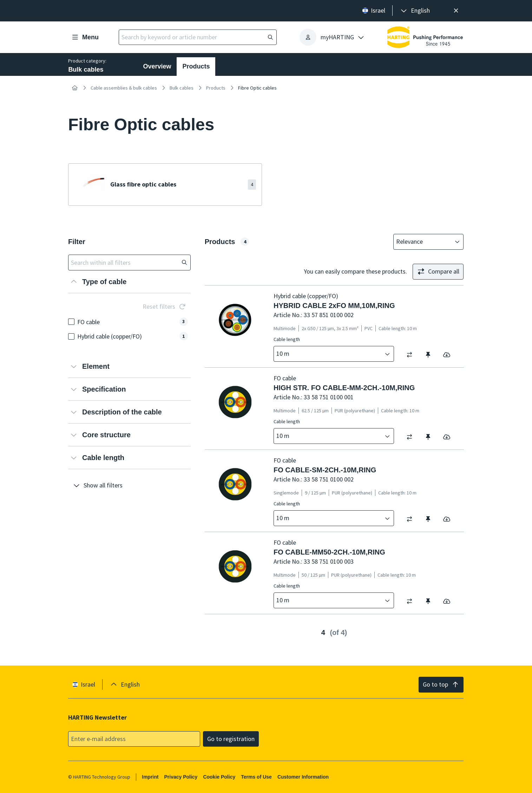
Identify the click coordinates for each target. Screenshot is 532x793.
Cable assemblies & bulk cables (124, 88)
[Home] (74, 88)
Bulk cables (182, 88)
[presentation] (415, 11)
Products (196, 66)
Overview (157, 66)
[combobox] (424, 242)
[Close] (456, 11)
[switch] (412, 355)
